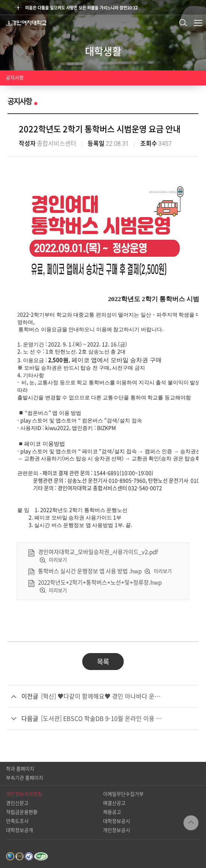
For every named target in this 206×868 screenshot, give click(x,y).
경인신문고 (17, 803)
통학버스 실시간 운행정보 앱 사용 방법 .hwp (90, 571)
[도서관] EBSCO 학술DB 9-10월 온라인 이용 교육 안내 (103, 719)
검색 (183, 23)
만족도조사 (17, 821)
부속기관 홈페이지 (25, 778)
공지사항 (15, 78)
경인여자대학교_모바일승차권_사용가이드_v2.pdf (98, 552)
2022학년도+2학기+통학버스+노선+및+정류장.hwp (100, 582)
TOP (191, 823)
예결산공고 (114, 803)
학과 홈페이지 (20, 769)
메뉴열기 (198, 23)
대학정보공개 (20, 830)
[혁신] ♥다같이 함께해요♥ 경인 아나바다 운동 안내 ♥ (103, 696)
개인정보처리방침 (24, 794)
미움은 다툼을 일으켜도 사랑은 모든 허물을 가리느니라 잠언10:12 (81, 8)
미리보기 (58, 560)
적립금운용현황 (22, 812)
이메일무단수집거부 (123, 794)
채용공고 (112, 812)
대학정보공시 (117, 821)
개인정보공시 (117, 830)
